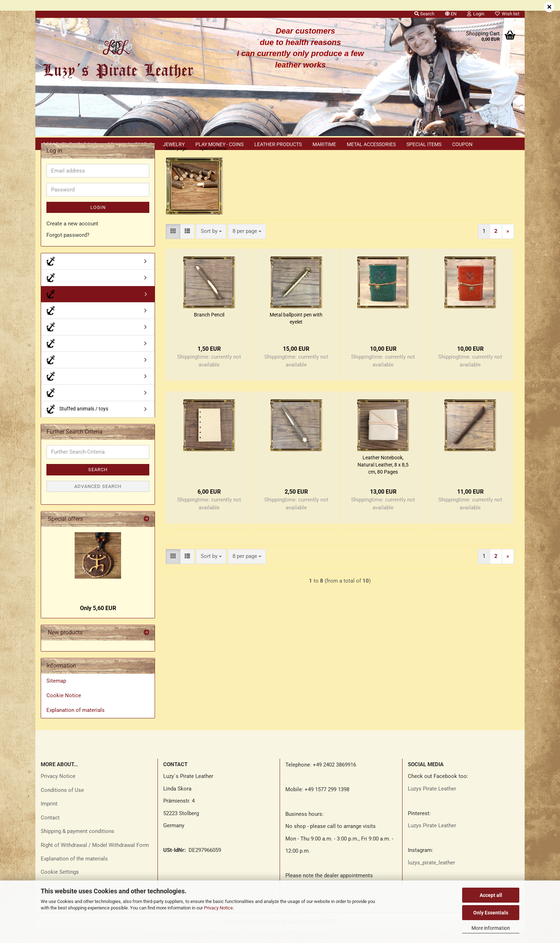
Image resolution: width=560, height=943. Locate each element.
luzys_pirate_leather (431, 875)
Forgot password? (68, 248)
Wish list (507, 14)
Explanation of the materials (74, 871)
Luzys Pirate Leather (432, 801)
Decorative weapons (70, 144)
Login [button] (476, 14)
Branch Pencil (209, 327)
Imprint (49, 816)
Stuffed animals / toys (77, 422)
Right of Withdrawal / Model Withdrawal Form (95, 858)
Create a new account (72, 236)
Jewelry (174, 144)
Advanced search (98, 499)
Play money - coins (219, 144)
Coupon (462, 144)
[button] (451, 13)
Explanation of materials (76, 723)
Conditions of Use (62, 803)
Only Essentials (491, 913)
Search (98, 482)
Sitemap (56, 693)
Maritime (324, 144)
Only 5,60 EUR (98, 621)
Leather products (278, 144)
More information (491, 928)
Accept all (491, 895)
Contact (50, 830)
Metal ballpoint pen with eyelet (296, 331)
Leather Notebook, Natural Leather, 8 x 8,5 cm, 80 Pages (383, 477)
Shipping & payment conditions (77, 844)
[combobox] (211, 244)
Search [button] (424, 14)
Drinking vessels (130, 144)
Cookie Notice (64, 708)
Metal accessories (371, 144)
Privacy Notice (218, 908)
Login (98, 220)
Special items (424, 144)
